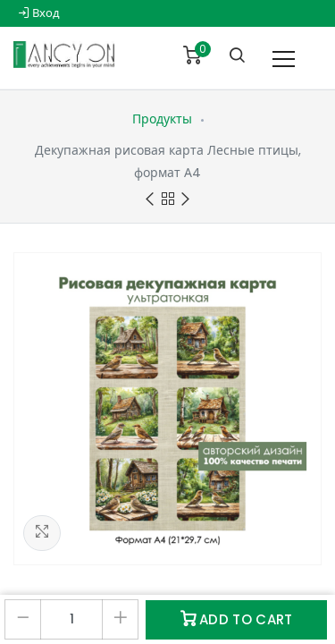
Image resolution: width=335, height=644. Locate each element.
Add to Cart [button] (237, 619)
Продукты (162, 119)
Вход (39, 13)
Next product (185, 200)
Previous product (150, 200)
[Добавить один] (120, 619)
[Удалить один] (23, 619)
